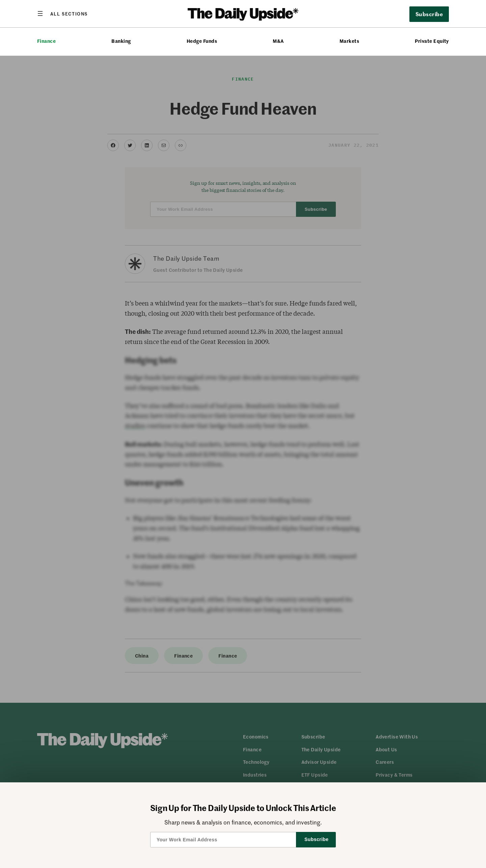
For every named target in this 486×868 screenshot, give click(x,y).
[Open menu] (62, 13)
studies (135, 426)
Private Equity (432, 41)
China (142, 656)
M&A (278, 41)
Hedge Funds (202, 41)
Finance (46, 41)
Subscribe (429, 14)
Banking (121, 41)
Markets (349, 41)
